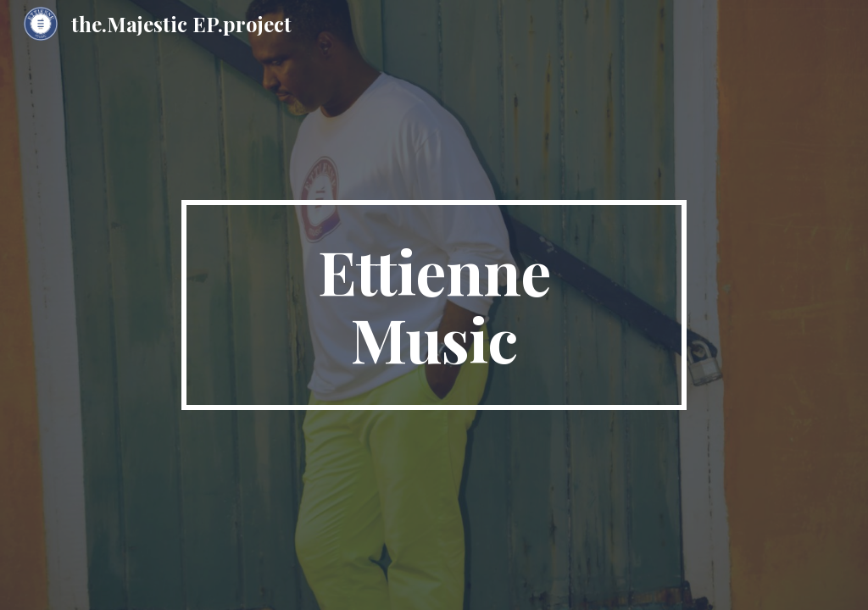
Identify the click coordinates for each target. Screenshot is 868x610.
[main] (434, 305)
